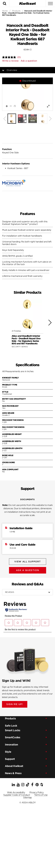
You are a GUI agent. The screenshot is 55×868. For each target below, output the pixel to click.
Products (16, 11)
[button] (28, 94)
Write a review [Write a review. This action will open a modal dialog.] (10, 61)
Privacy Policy (37, 792)
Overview (12, 70)
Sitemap (28, 797)
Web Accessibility (16, 792)
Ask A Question (28, 570)
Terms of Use (41, 795)
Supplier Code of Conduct (17, 795)
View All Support (28, 562)
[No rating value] (10, 57)
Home (5, 11)
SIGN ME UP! (15, 704)
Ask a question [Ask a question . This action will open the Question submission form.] (29, 61)
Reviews (9, 592)
